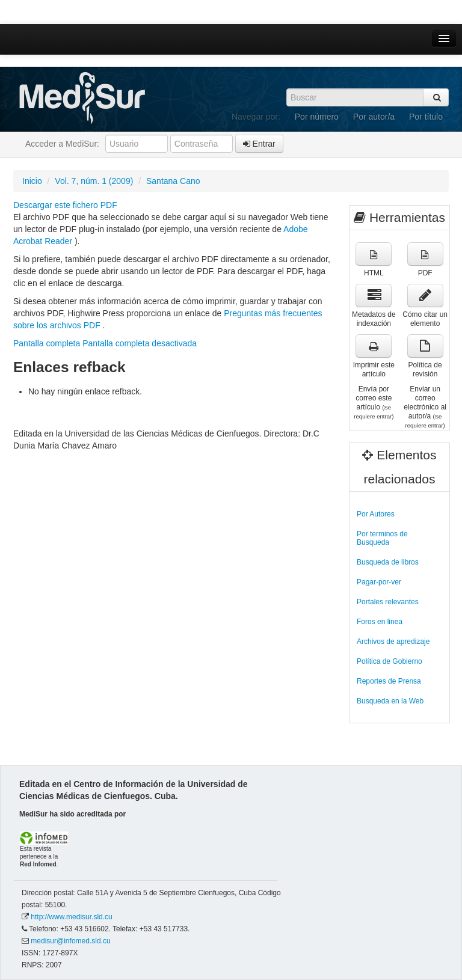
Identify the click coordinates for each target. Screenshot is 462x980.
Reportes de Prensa (389, 681)
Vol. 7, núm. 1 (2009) (94, 181)
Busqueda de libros (388, 562)
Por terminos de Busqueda (382, 538)
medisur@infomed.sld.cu (70, 941)
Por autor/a (374, 117)
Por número (317, 117)
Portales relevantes (388, 602)
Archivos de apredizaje (393, 642)
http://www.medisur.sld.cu (71, 917)
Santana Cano (173, 181)
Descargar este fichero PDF (65, 205)
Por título (426, 117)
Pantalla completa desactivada (140, 343)
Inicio (32, 181)
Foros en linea (380, 622)
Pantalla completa (47, 343)
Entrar (259, 144)
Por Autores (376, 514)
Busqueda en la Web (390, 701)
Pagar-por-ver (379, 582)
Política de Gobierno (390, 661)
